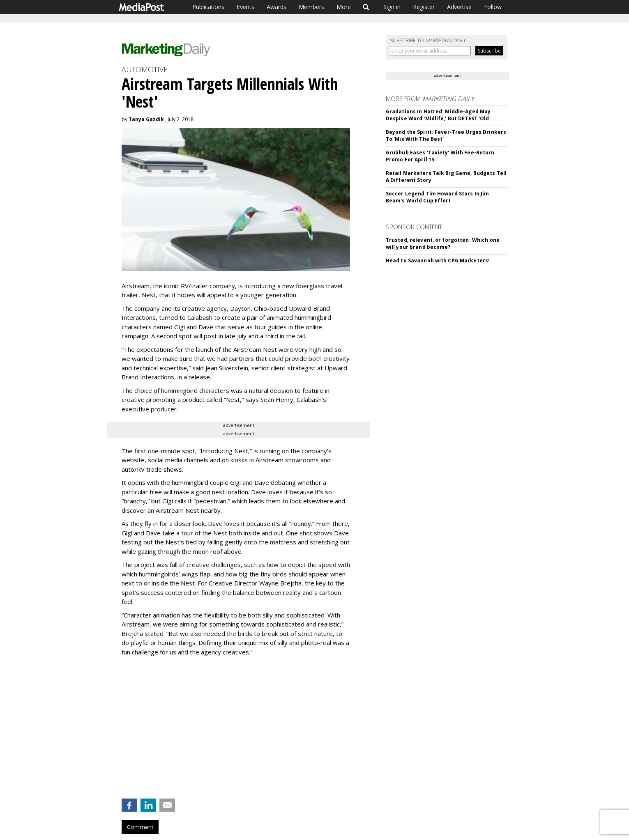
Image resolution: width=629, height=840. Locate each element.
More (344, 7)
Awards (276, 7)
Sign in (392, 7)
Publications (208, 7)
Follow (493, 7)
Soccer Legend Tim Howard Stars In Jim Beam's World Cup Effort (437, 197)
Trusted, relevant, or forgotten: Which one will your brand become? (443, 243)
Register (424, 7)
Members (311, 7)
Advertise (459, 7)
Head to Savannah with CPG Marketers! (438, 260)
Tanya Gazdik (146, 119)
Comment (140, 827)
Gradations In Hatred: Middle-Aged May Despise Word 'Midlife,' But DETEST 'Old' (438, 115)
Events (245, 7)
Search (366, 7)
